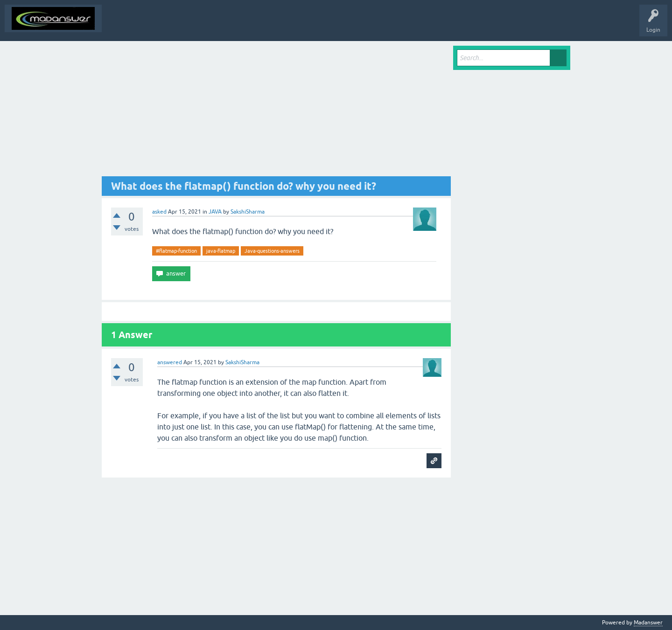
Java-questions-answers (272, 251)
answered (170, 362)
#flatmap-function (176, 251)
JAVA (215, 212)
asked (159, 212)
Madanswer (648, 623)
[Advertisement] (276, 111)
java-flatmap (221, 251)
